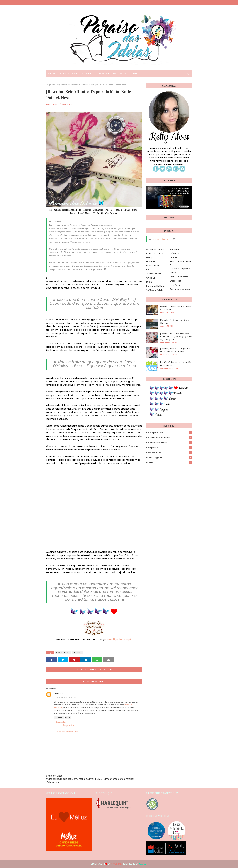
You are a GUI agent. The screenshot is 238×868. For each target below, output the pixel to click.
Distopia (150, 257)
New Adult (175, 285)
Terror (173, 273)
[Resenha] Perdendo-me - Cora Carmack (175, 321)
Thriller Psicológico (179, 277)
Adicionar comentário (67, 732)
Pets (148, 270)
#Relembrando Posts (170, 443)
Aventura (174, 249)
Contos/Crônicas (155, 253)
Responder (59, 718)
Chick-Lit (150, 278)
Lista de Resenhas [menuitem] (68, 74)
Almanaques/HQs (155, 249)
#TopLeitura (170, 448)
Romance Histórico (156, 286)
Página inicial (53, 85)
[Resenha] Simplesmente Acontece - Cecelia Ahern (176, 308)
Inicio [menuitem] (51, 74)
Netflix (170, 463)
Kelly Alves (53, 104)
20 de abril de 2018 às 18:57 (66, 697)
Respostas (61, 722)
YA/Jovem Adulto (155, 290)
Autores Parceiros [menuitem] (106, 74)
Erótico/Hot (175, 281)
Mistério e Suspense (180, 269)
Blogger (143, 864)
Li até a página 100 (170, 458)
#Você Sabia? (170, 453)
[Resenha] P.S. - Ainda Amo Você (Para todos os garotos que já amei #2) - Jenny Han (176, 337)
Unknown (59, 694)
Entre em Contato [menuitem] (130, 74)
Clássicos (175, 253)
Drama (173, 257)
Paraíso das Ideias (162, 239)
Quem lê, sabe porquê (118, 639)
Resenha (65, 85)
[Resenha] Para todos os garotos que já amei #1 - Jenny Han (175, 350)
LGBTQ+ (150, 282)
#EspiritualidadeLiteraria (170, 438)
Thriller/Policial (154, 274)
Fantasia (150, 261)
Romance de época (180, 289)
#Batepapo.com (170, 433)
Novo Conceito (63, 653)
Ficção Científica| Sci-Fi (180, 263)
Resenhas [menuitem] (86, 74)
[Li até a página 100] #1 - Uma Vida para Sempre (176, 364)
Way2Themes (117, 864)
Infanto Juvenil (153, 266)
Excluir (68, 718)
